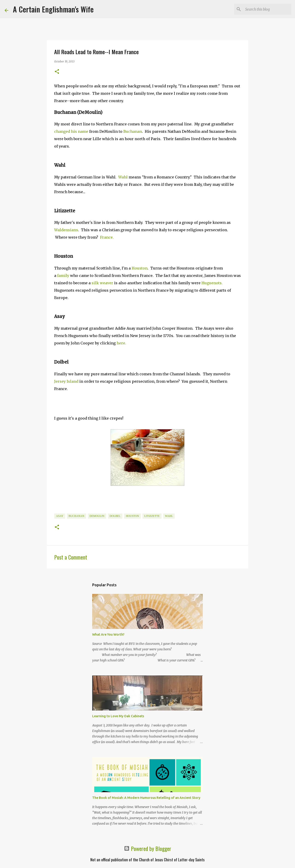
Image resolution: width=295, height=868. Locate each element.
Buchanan (133, 131)
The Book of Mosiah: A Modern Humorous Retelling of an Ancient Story (146, 798)
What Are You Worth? (108, 634)
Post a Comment (71, 557)
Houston (140, 268)
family (63, 276)
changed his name (71, 131)
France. (107, 237)
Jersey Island (66, 381)
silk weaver (102, 283)
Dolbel (115, 516)
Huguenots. (212, 283)
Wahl (123, 177)
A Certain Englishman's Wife (53, 9)
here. (121, 343)
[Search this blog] (267, 9)
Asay (60, 516)
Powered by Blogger (148, 848)
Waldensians (66, 230)
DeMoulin (97, 516)
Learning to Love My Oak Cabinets (118, 716)
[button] (57, 72)
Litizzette (152, 516)
